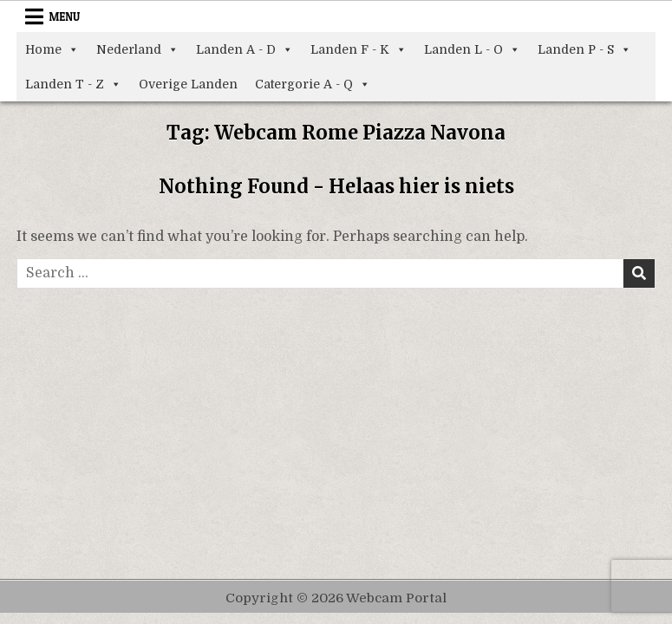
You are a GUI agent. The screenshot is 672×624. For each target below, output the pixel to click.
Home (52, 49)
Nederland (137, 49)
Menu (64, 16)
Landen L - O (472, 49)
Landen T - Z (73, 84)
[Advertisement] (336, 419)
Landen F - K (359, 49)
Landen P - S (584, 49)
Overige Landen (188, 84)
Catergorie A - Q (313, 84)
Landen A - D (245, 49)
